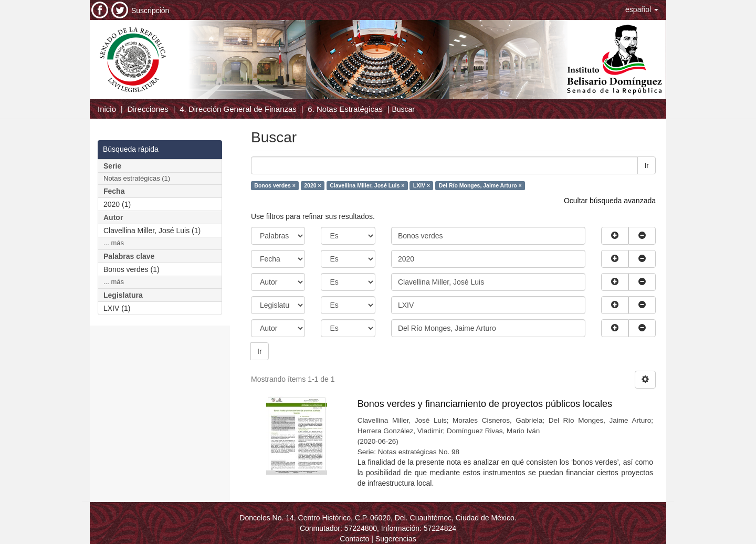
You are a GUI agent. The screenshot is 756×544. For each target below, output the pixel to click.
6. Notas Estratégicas (345, 109)
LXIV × (422, 185)
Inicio (107, 109)
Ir (647, 165)
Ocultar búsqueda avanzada (610, 201)
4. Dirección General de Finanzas (238, 109)
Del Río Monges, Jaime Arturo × (480, 185)
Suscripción (150, 11)
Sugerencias (396, 539)
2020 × (312, 185)
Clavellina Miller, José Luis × (367, 185)
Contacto (354, 539)
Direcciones (148, 109)
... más (114, 243)
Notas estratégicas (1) (137, 178)
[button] (642, 9)
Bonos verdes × (275, 185)
